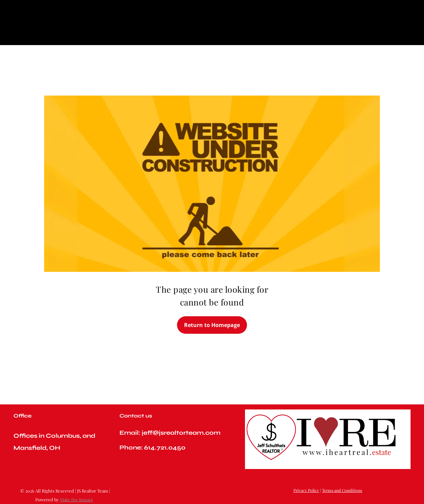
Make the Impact (76, 499)
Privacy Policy (306, 490)
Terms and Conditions (342, 490)
